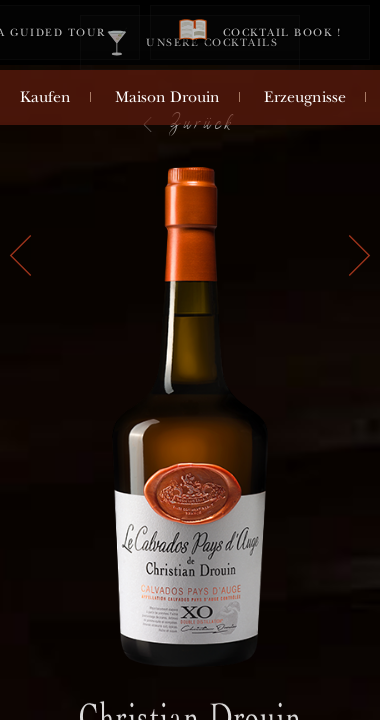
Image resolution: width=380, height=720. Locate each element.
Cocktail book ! (260, 31)
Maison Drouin (167, 97)
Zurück (187, 122)
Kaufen (45, 97)
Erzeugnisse (305, 97)
